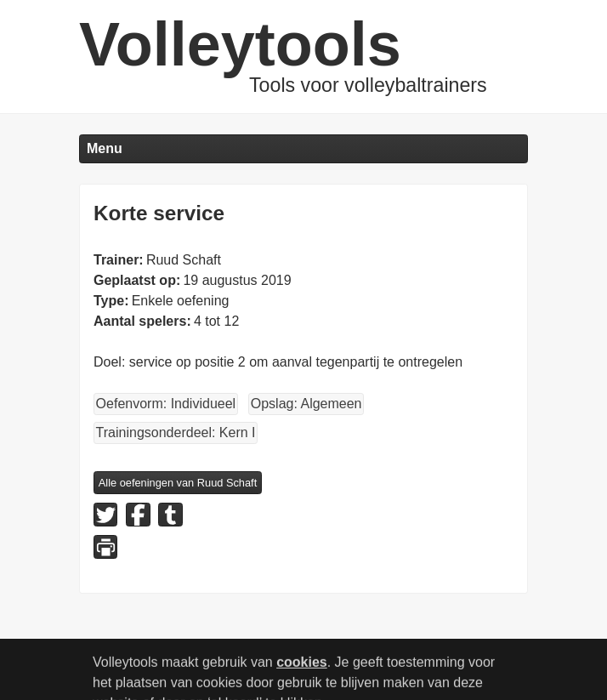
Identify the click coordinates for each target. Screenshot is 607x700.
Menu (105, 148)
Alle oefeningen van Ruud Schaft (178, 483)
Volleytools (240, 44)
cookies (302, 669)
